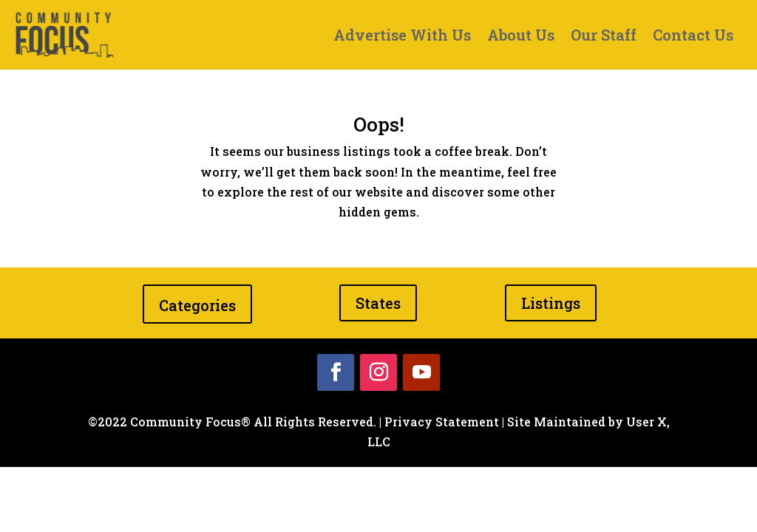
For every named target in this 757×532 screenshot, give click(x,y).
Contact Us (693, 37)
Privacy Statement (442, 422)
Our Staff (604, 37)
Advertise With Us (402, 37)
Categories (197, 305)
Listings (551, 303)
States (378, 303)
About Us (521, 37)
